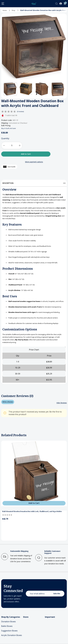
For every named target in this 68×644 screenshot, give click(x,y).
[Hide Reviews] (62, 421)
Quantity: (5, 138)
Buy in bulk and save (10, 128)
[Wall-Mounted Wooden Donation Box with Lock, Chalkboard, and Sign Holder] (34, 491)
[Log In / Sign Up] (61, 3)
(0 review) (21, 112)
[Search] (56, 3)
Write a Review (9, 420)
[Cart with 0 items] (65, 3)
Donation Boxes (8, 639)
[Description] (34, 182)
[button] (10, 89)
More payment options (34, 162)
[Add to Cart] (34, 521)
